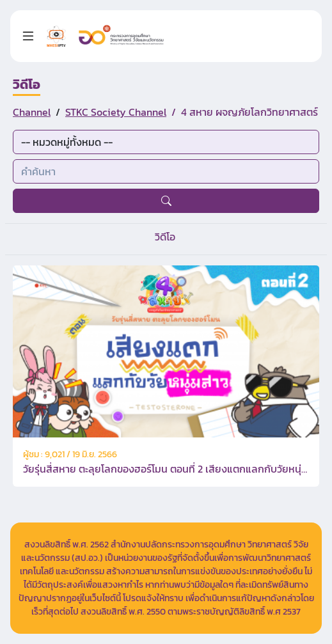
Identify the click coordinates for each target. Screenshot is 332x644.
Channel (32, 112)
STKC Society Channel (116, 112)
